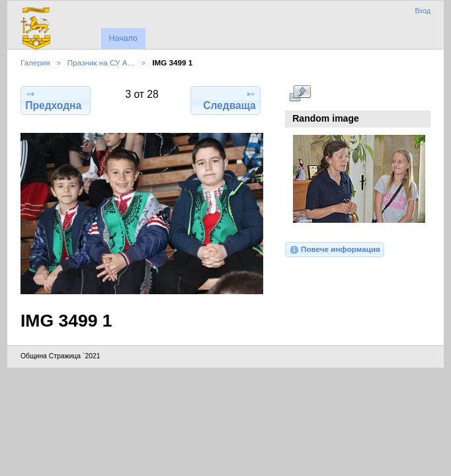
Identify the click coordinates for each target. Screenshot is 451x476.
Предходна (53, 100)
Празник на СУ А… (101, 62)
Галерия (35, 62)
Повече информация (335, 250)
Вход (423, 11)
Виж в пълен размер (300, 93)
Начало (123, 38)
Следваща (229, 100)
